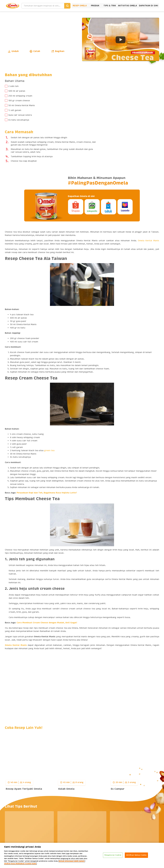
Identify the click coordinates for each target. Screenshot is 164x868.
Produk (95, 6)
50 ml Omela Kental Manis (22, 105)
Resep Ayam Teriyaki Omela (24, 789)
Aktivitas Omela (127, 6)
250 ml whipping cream (20, 96)
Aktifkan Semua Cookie (136, 855)
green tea (49, 451)
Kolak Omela (66, 789)
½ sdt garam (15, 110)
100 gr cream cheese (19, 101)
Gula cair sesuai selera (20, 115)
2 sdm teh (13, 86)
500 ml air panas (17, 91)
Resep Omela (80, 6)
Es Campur (118, 789)
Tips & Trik (110, 6)
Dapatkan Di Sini (149, 6)
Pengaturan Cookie (113, 855)
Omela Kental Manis (148, 241)
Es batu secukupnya (19, 120)
